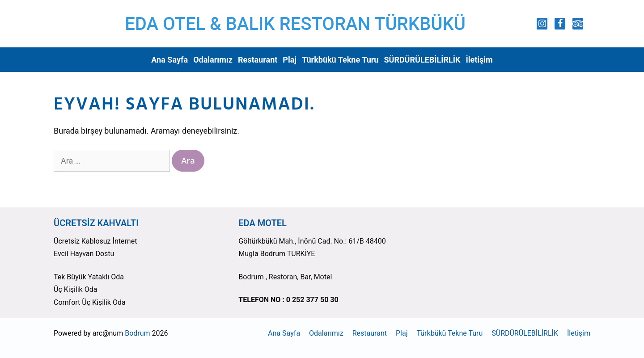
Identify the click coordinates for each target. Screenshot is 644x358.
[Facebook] (560, 24)
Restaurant (258, 60)
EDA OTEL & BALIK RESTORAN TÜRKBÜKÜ (295, 24)
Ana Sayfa (169, 60)
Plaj (290, 60)
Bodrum (137, 333)
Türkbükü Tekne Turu (340, 60)
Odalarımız (213, 60)
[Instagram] (542, 24)
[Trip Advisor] (578, 24)
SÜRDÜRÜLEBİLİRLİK (422, 60)
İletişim (479, 60)
